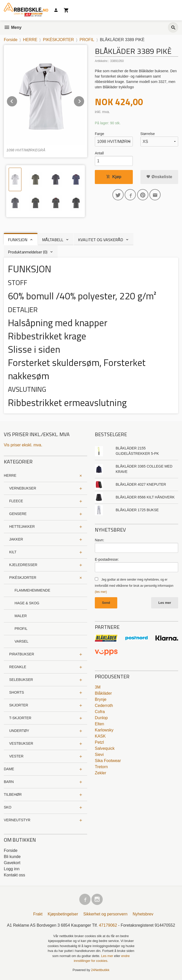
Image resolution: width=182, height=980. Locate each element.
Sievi (99, 755)
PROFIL (21, 629)
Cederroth (104, 706)
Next (84, 100)
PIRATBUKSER (22, 654)
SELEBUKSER (21, 680)
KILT (13, 552)
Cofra (100, 712)
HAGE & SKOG (27, 603)
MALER (21, 616)
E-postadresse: (107, 559)
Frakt (38, 914)
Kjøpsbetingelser (63, 914)
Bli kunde (12, 857)
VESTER (16, 756)
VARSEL (21, 641)
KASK (100, 736)
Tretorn (101, 767)
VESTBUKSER (21, 743)
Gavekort (12, 863)
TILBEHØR (13, 794)
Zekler (100, 773)
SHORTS (17, 692)
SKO (8, 807)
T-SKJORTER (20, 718)
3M (98, 687)
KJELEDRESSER (23, 565)
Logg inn (12, 869)
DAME (9, 769)
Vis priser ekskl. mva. (23, 445)
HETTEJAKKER (22, 526)
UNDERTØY (19, 731)
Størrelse (148, 134)
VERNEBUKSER (23, 488)
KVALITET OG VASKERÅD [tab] (101, 240)
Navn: (100, 540)
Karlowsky (104, 730)
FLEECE (16, 501)
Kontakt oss (15, 875)
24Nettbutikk (100, 970)
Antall (99, 153)
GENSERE (18, 514)
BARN (9, 782)
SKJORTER (19, 705)
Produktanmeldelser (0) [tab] (28, 252)
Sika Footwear (108, 761)
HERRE (10, 475)
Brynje (101, 699)
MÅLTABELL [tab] (53, 240)
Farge (100, 134)
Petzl (99, 742)
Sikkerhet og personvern (105, 914)
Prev (17, 100)
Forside (11, 40)
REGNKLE (18, 667)
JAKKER (16, 539)
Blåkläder (103, 693)
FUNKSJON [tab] (18, 240)
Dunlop (101, 718)
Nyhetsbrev (143, 914)
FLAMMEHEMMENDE (32, 590)
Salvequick (105, 748)
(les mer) (101, 592)
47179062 (108, 925)
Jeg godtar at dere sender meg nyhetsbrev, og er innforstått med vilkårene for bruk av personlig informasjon (134, 586)
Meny (13, 27)
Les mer (165, 603)
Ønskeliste (159, 177)
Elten (99, 724)
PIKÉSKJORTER (23, 578)
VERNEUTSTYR (17, 820)
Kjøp (114, 177)
